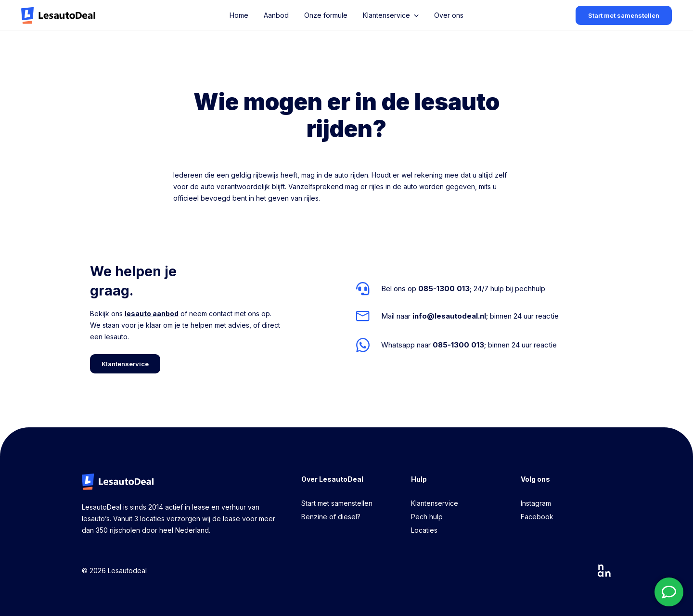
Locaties (424, 530)
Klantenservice (435, 503)
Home (239, 15)
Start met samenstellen (337, 503)
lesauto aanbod (152, 314)
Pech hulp (427, 517)
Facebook (537, 517)
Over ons (449, 15)
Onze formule (326, 15)
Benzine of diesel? (331, 517)
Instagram (536, 503)
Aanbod (276, 15)
